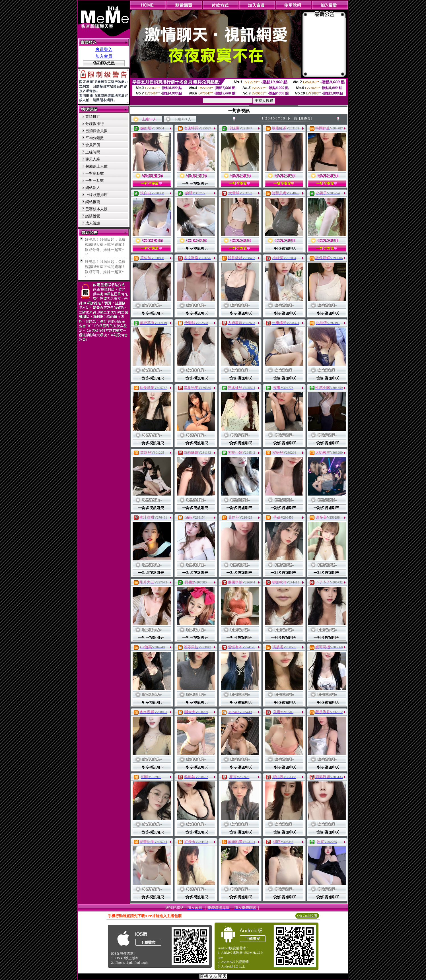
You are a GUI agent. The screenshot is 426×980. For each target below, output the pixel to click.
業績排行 (93, 116)
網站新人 (93, 188)
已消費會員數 (96, 131)
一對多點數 (95, 173)
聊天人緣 (93, 159)
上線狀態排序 (96, 195)
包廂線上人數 (96, 166)
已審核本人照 (96, 209)
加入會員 (104, 56)
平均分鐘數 (95, 138)
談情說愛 (93, 216)
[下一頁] (292, 118)
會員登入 (104, 49)
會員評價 (93, 145)
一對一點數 (95, 180)
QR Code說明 (307, 916)
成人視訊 (93, 223)
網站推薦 (93, 202)
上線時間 (93, 152)
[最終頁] (305, 118)
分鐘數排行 (95, 124)
